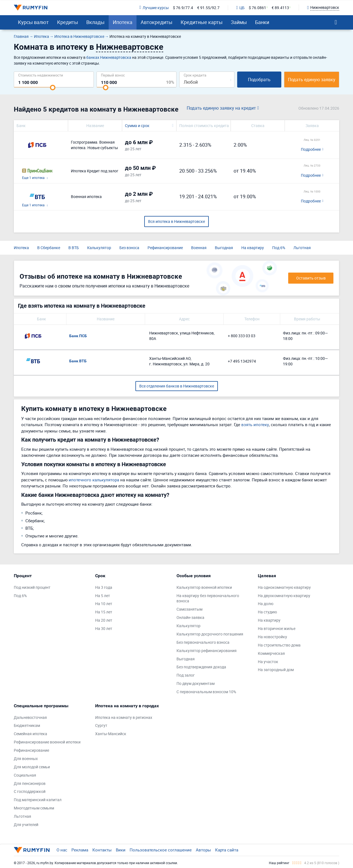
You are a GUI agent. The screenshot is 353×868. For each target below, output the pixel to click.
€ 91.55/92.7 (208, 8)
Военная (199, 248)
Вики (121, 850)
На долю (266, 604)
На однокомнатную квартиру (284, 587)
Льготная (302, 248)
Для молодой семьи (32, 767)
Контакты (102, 850)
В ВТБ (74, 248)
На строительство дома (279, 645)
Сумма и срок (137, 126)
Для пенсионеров (30, 783)
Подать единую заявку (312, 80)
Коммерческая (271, 653)
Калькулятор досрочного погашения (210, 634)
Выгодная (224, 248)
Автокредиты (157, 22)
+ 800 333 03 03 (242, 336)
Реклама (80, 850)
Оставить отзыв (311, 278)
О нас (62, 850)
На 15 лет (104, 612)
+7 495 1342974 (242, 361)
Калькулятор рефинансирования (207, 651)
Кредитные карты (202, 22)
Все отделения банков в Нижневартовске (177, 386)
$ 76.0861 (257, 8)
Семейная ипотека (30, 734)
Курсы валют (33, 22)
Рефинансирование (165, 248)
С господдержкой (30, 791)
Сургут (101, 725)
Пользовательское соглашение (161, 850)
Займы (239, 22)
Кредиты (68, 22)
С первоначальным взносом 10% (206, 692)
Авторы (203, 850)
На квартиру (253, 248)
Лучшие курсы (154, 8)
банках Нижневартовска (109, 57)
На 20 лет (104, 620)
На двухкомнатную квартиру (284, 596)
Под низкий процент (32, 587)
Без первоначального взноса (203, 642)
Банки (262, 22)
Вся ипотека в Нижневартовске (176, 221)
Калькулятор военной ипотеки (204, 587)
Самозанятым (189, 609)
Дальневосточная (30, 717)
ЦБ (240, 8)
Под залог (186, 675)
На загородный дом (276, 670)
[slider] (53, 88)
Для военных (26, 758)
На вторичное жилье (277, 628)
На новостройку (272, 637)
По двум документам (196, 683)
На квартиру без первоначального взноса (208, 598)
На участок (268, 662)
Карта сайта (227, 850)
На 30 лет (104, 628)
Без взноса (129, 248)
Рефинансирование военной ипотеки (47, 742)
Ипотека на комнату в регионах (124, 717)
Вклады (95, 22)
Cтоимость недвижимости (41, 75)
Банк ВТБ (78, 361)
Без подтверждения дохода (201, 667)
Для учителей (26, 825)
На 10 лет (104, 604)
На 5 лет (103, 596)
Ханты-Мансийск (111, 734)
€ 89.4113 (280, 8)
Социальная (25, 775)
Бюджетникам (27, 725)
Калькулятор (99, 248)
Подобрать (259, 80)
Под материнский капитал (38, 800)
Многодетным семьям (34, 808)
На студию (267, 612)
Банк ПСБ (78, 336)
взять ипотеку (255, 424)
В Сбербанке (49, 248)
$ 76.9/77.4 (183, 8)
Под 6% (279, 248)
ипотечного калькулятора (94, 480)
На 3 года (104, 587)
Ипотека (123, 22)
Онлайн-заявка (190, 617)
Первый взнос (113, 75)
